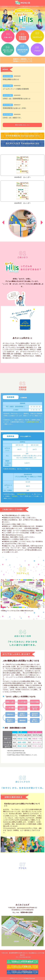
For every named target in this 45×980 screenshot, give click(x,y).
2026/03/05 (17, 95)
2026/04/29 (17, 76)
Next (42, 222)
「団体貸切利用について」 (24, 494)
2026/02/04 (17, 114)
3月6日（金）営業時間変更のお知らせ (17, 99)
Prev (3, 222)
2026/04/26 (17, 86)
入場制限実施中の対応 (32, 422)
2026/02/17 (17, 105)
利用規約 (15, 496)
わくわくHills (8, 76)
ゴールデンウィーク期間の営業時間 (16, 89)
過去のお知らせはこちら (22, 125)
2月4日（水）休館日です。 (13, 118)
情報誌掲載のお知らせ (11, 79)
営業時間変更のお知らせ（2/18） (15, 108)
